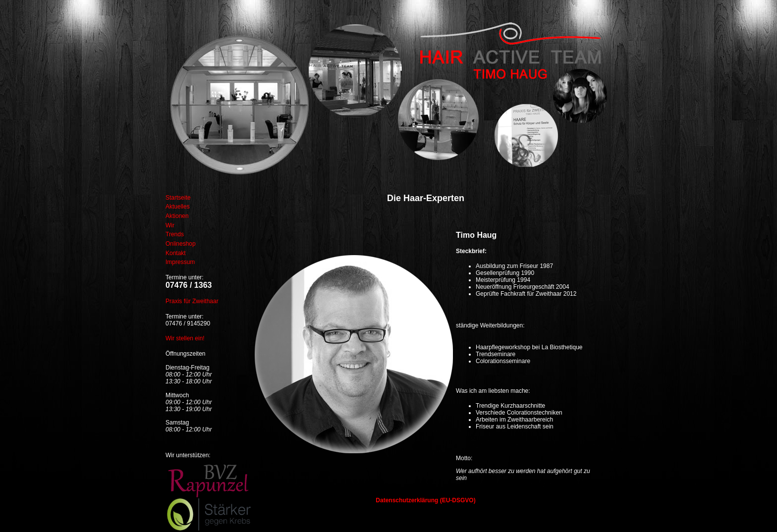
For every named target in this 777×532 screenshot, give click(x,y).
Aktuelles (178, 207)
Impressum (180, 262)
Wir (170, 225)
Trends (175, 234)
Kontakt (176, 253)
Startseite (178, 198)
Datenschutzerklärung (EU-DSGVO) (425, 500)
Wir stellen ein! (185, 338)
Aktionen (177, 216)
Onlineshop (181, 244)
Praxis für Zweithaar (192, 301)
